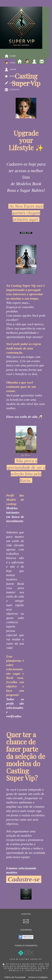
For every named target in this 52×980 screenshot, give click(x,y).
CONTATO (26, 914)
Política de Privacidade (15, 977)
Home (10, 56)
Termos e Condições (38, 977)
